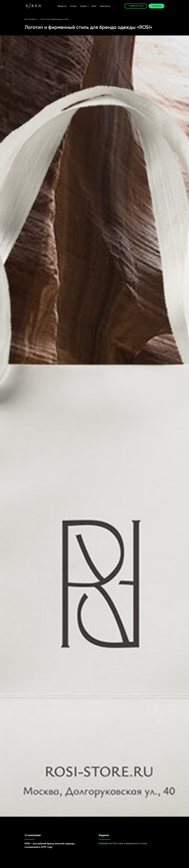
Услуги (84, 6)
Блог (94, 6)
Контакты (105, 6)
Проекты (62, 6)
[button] (156, 6)
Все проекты (31, 19)
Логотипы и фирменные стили (54, 19)
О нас (73, 6)
